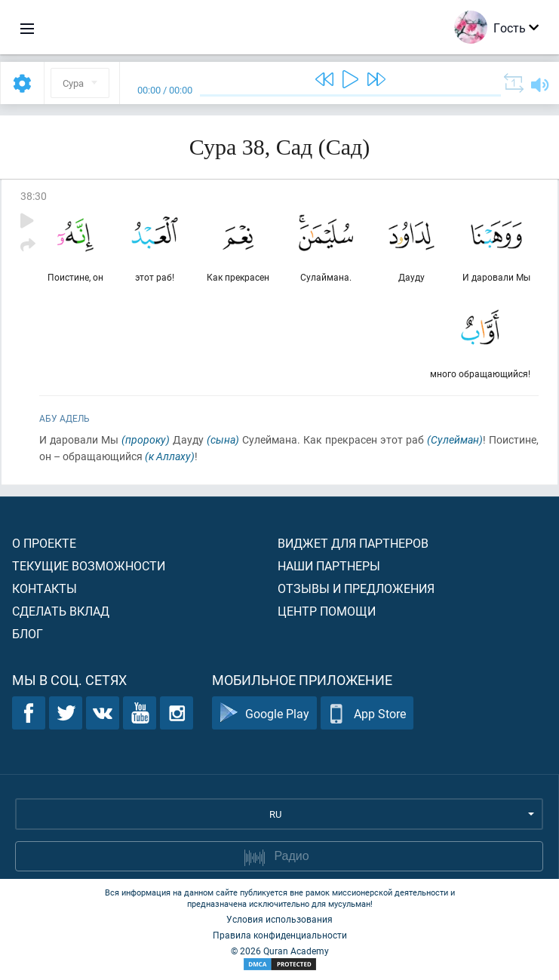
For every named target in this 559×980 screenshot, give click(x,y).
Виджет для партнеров (353, 543)
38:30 (34, 196)
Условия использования (279, 919)
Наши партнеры (329, 565)
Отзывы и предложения (356, 588)
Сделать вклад (61, 611)
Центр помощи (327, 611)
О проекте (44, 543)
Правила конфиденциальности (280, 935)
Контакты (45, 588)
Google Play (264, 713)
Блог (28, 633)
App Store (367, 713)
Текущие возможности (89, 565)
